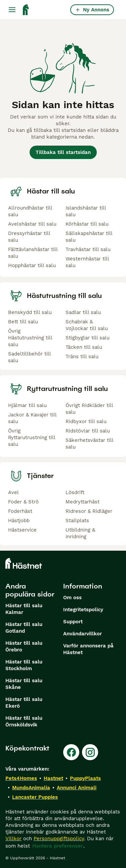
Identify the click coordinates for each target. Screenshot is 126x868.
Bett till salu (23, 322)
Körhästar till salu (87, 224)
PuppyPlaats (85, 778)
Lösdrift (75, 492)
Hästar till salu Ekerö (24, 703)
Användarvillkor (82, 634)
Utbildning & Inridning (80, 533)
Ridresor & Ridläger (89, 511)
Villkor (13, 839)
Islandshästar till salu (86, 211)
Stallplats (77, 521)
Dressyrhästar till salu (29, 237)
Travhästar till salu (88, 249)
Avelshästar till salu (32, 224)
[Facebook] (71, 752)
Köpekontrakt (27, 748)
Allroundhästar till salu (30, 211)
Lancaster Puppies (35, 797)
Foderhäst (20, 511)
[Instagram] (90, 752)
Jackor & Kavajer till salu (32, 418)
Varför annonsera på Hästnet (88, 649)
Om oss (72, 598)
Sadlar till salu (83, 312)
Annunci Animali (77, 788)
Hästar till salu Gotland (24, 628)
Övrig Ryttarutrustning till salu (32, 438)
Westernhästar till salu (87, 262)
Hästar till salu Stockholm (24, 665)
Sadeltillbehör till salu (29, 357)
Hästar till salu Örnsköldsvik (24, 721)
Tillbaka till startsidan (63, 152)
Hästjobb (19, 521)
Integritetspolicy (83, 610)
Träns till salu (82, 357)
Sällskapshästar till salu (89, 237)
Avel (13, 492)
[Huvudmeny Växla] (12, 10)
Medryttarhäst (82, 502)
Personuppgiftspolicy (59, 839)
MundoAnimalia (31, 788)
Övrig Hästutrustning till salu (30, 338)
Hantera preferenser (57, 846)
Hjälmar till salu (27, 405)
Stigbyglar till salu (88, 338)
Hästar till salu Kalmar (24, 609)
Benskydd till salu (30, 312)
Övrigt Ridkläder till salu (89, 409)
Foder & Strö (23, 502)
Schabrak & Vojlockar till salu (87, 325)
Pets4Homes (21, 778)
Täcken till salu (84, 347)
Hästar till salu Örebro (24, 646)
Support (73, 622)
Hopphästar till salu (32, 265)
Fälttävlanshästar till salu (33, 253)
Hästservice (22, 530)
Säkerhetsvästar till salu (89, 444)
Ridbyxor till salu (86, 421)
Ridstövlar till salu (88, 431)
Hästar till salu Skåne (24, 684)
